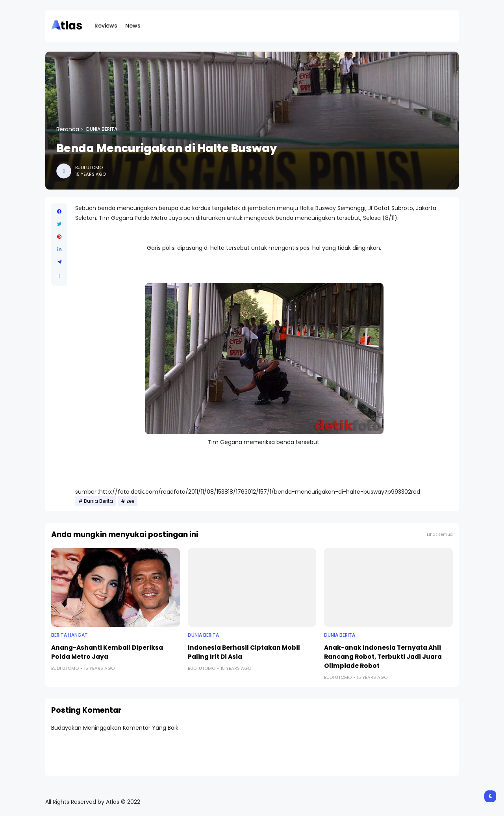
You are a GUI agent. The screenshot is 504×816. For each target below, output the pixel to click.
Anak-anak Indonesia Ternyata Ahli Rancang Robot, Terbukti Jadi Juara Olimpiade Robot (383, 657)
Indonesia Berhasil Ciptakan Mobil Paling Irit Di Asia (244, 652)
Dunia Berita (102, 129)
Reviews (106, 26)
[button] (59, 276)
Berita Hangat (69, 635)
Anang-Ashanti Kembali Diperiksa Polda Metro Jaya (107, 652)
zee (130, 501)
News (133, 26)
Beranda (68, 129)
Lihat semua (440, 534)
